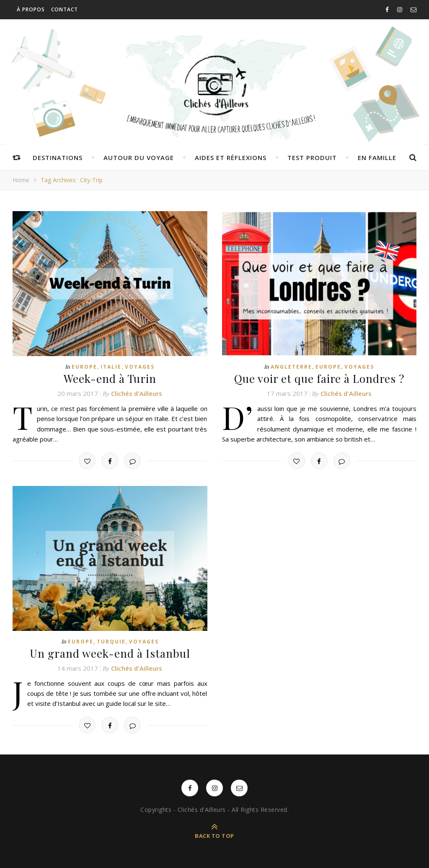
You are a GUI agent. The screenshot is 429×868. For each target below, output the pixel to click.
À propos (31, 9)
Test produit (312, 158)
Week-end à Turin (110, 378)
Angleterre (291, 367)
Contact (65, 9)
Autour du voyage (139, 158)
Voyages (140, 367)
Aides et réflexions (231, 158)
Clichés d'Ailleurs (137, 393)
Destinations (58, 158)
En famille (377, 158)
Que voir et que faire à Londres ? (319, 378)
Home (21, 180)
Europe (84, 367)
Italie (111, 367)
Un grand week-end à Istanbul (110, 653)
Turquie (111, 642)
